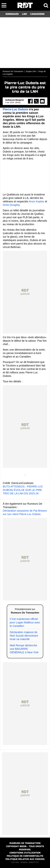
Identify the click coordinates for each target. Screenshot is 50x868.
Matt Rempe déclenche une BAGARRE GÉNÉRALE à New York (24, 649)
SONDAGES (12, 14)
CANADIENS (37, 14)
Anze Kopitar (37, 201)
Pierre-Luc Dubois (15, 109)
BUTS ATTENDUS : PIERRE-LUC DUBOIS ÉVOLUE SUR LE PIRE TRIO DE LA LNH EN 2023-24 (23, 490)
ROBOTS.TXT (34, 862)
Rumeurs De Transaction (13, 71)
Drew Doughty (11, 205)
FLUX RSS (15, 862)
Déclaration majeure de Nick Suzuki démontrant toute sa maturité (24, 636)
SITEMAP (24, 862)
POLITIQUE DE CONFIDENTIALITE (25, 856)
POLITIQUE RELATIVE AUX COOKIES (25, 859)
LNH (24, 14)
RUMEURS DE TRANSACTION (25, 843)
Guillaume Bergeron (15, 100)
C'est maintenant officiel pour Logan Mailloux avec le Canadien (25, 622)
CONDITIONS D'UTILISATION (25, 853)
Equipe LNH (31, 71)
